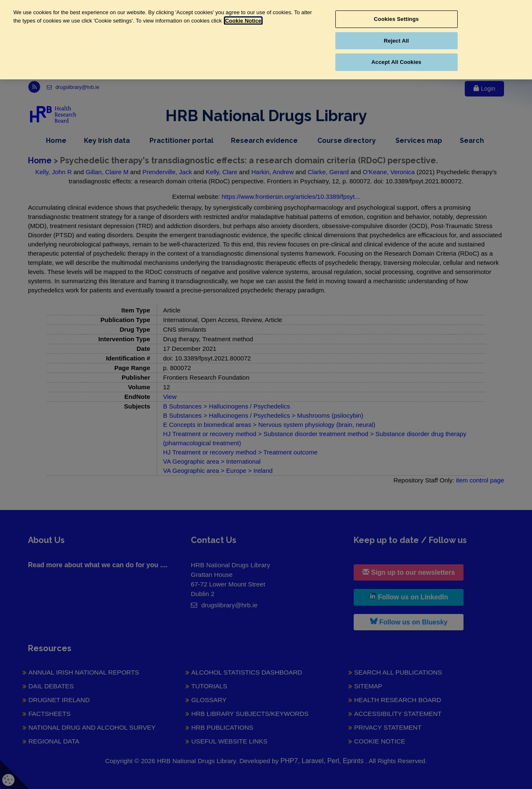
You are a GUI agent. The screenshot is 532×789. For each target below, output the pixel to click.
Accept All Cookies (396, 62)
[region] (266, 40)
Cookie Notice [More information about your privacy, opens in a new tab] (243, 21)
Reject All (396, 41)
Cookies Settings (396, 19)
